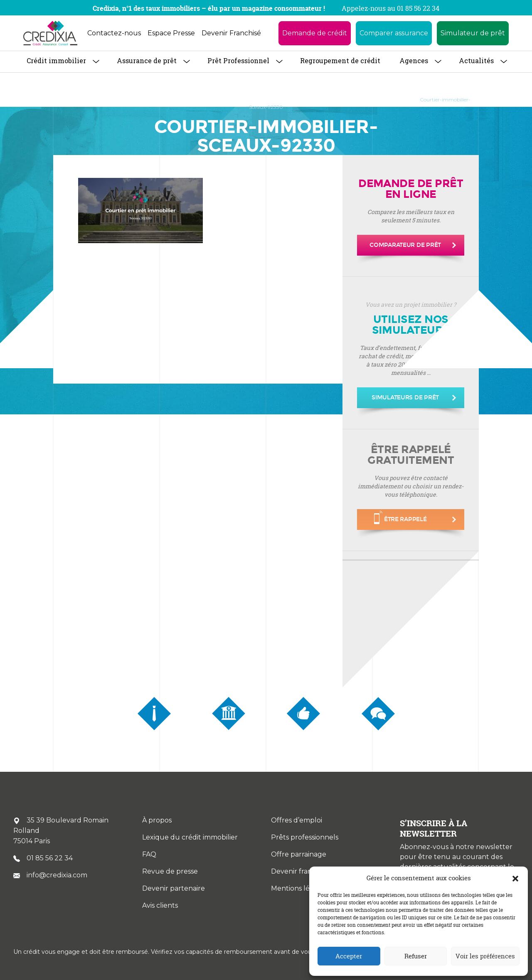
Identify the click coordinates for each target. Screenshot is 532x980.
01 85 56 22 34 (43, 858)
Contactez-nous (114, 33)
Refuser (416, 956)
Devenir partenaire (174, 888)
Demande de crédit (315, 33)
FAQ (149, 854)
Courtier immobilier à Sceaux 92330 (362, 100)
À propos (104, 100)
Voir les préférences (485, 956)
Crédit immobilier (56, 60)
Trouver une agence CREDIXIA (166, 100)
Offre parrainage (299, 854)
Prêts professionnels (305, 837)
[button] (515, 878)
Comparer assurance (394, 33)
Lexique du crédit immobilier (190, 837)
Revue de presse (170, 871)
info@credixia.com (50, 875)
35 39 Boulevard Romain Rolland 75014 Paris (61, 831)
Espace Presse (171, 33)
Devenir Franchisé (231, 33)
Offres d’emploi (297, 820)
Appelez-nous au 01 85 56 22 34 (390, 8)
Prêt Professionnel (238, 60)
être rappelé (400, 517)
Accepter (349, 956)
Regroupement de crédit (340, 60)
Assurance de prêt (147, 60)
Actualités (476, 60)
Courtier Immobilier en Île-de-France (261, 100)
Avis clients (160, 905)
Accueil (70, 100)
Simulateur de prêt (473, 33)
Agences (414, 60)
